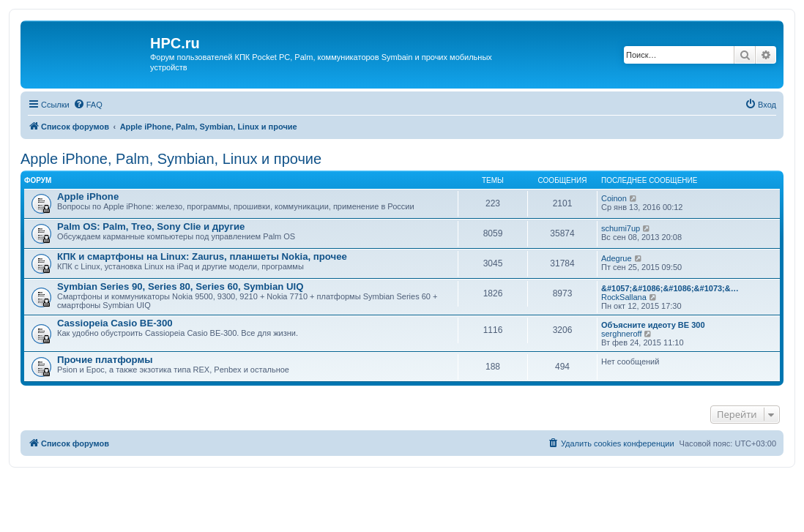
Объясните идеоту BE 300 (653, 325)
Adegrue (617, 258)
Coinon (614, 198)
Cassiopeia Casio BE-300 (115, 323)
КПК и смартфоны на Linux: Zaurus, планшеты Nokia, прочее (202, 256)
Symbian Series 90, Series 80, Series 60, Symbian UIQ (180, 286)
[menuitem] (88, 105)
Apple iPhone (88, 196)
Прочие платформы (105, 360)
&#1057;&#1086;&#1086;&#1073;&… (670, 288)
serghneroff (621, 334)
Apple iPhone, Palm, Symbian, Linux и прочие (171, 159)
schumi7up (621, 228)
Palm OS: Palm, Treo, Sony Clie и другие (151, 226)
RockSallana (624, 297)
